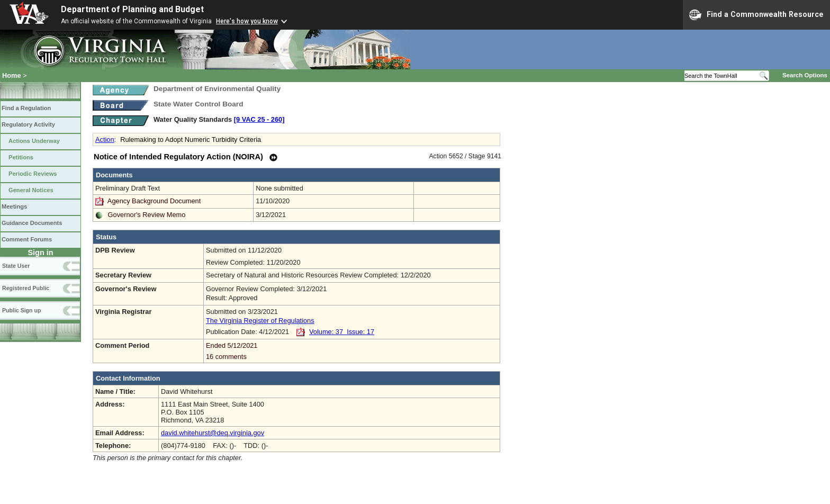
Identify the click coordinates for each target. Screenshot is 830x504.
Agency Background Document (154, 201)
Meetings (14, 206)
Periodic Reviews (33, 174)
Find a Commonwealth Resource (756, 15)
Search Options (805, 75)
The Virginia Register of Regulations (260, 321)
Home (12, 75)
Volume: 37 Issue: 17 (342, 332)
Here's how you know (247, 21)
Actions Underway (34, 141)
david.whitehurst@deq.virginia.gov (213, 433)
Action (105, 139)
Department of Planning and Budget (132, 9)
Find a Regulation (26, 108)
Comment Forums (27, 239)
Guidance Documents (32, 223)
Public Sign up (21, 310)
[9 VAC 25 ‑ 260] (259, 119)
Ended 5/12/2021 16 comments (352, 351)
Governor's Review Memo (147, 215)
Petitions (21, 157)
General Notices (31, 190)
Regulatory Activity (28, 124)
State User (16, 266)
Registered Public (26, 288)
